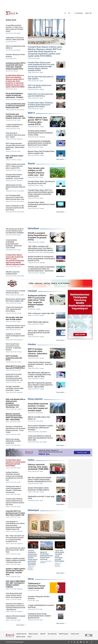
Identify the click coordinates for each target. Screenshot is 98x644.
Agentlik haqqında (21, 634)
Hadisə (31, 460)
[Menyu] (88, 13)
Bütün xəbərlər (60, 159)
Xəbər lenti (11, 20)
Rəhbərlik (43, 634)
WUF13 (31, 113)
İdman (31, 579)
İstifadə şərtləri (75, 634)
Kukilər (30, 637)
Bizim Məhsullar (52, 634)
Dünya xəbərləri (35, 399)
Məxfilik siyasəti (21, 637)
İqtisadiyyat (33, 228)
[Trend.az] (12, 13)
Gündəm (32, 344)
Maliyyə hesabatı (33, 634)
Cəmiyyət (32, 291)
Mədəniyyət (33, 510)
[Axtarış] (65, 13)
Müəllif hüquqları (64, 634)
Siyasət (31, 163)
